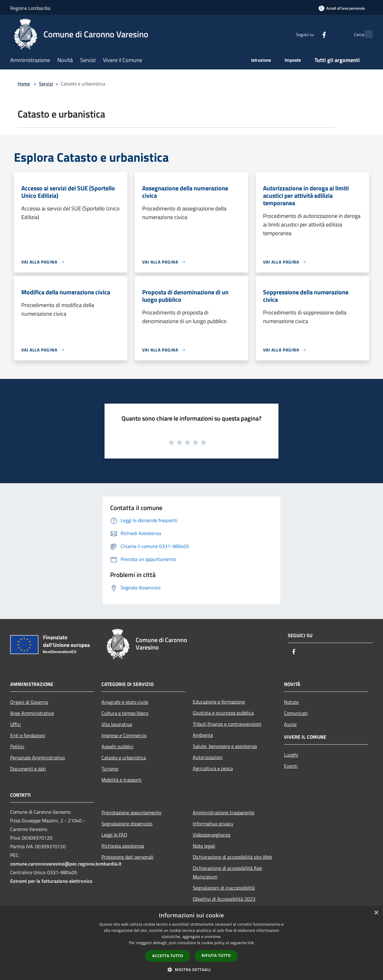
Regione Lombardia (30, 8)
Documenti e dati (28, 769)
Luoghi (291, 755)
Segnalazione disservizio (127, 824)
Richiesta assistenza (123, 846)
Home (24, 84)
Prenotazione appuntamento (131, 812)
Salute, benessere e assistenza (225, 746)
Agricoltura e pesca (213, 768)
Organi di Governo (29, 702)
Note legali (204, 846)
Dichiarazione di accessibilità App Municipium (227, 872)
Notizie (291, 702)
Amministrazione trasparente (224, 812)
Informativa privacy (213, 824)
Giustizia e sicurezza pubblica (223, 713)
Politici (17, 746)
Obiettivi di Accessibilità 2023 (224, 899)
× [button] (376, 913)
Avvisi (290, 724)
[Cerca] (365, 34)
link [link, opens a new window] (251, 943)
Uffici (16, 724)
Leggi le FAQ (114, 835)
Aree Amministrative (32, 713)
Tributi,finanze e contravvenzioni (227, 724)
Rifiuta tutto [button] (216, 955)
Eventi (291, 766)
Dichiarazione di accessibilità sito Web (232, 857)
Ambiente (203, 735)
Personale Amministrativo (37, 758)
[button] (191, 970)
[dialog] (191, 943)
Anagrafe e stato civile (125, 702)
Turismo (110, 769)
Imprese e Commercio (124, 735)
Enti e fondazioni (28, 735)
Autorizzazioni (208, 757)
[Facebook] (311, 34)
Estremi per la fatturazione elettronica (51, 881)
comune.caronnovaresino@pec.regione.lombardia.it (66, 864)
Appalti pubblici (117, 746)
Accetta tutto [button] (168, 956)
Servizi (46, 84)
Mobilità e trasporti (121, 780)
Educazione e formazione (219, 702)
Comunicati (296, 713)
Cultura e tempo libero (125, 713)
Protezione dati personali (128, 857)
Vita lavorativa (117, 724)
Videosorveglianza (212, 835)
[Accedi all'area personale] (342, 8)
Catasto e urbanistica (124, 758)
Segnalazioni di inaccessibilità (224, 888)
